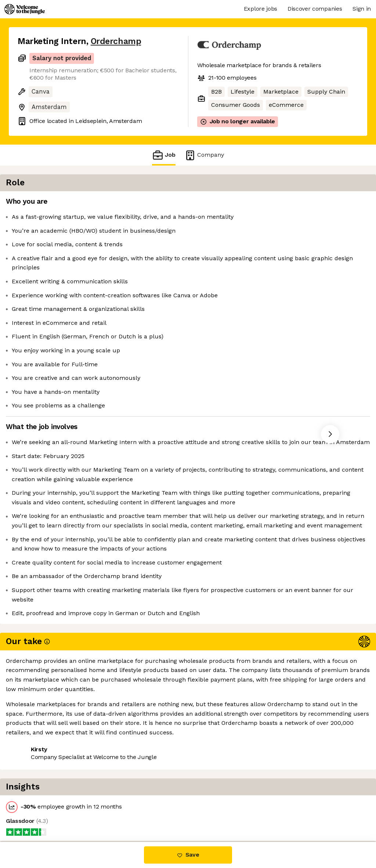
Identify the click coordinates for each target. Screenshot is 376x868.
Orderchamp (116, 41)
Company (204, 155)
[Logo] (25, 9)
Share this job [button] (38, 811)
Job (164, 155)
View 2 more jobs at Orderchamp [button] (116, 811)
